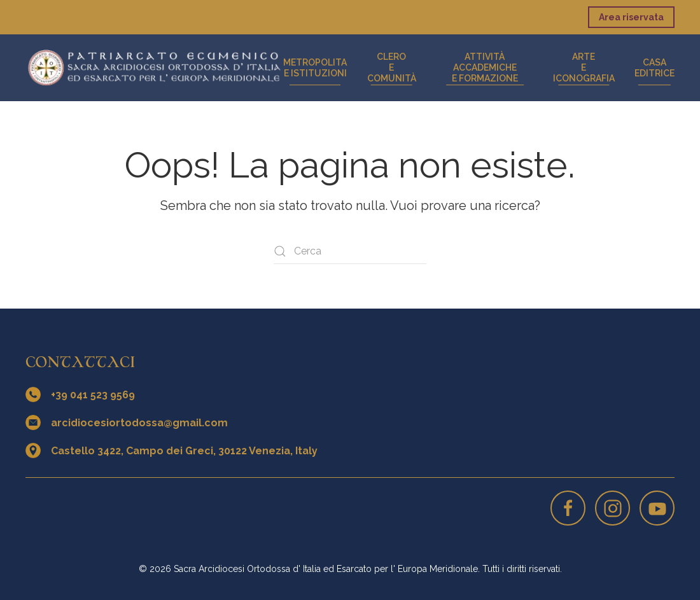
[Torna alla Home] (154, 68)
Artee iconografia (584, 67)
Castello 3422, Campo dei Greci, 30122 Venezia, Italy (184, 451)
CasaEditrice (654, 68)
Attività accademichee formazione (485, 67)
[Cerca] (350, 251)
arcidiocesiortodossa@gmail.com (139, 423)
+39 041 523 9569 (93, 395)
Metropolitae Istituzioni (315, 68)
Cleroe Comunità (392, 67)
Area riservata (631, 17)
